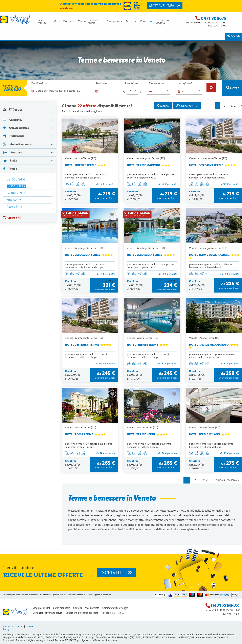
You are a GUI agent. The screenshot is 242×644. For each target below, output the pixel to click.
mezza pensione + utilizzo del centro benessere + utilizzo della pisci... (85, 176)
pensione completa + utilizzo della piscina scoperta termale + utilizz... (89, 445)
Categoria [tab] (13, 120)
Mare (57, 22)
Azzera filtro (14, 207)
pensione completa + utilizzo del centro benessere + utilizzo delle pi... (211, 266)
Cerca (233, 88)
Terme (82, 22)
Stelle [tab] (10, 160)
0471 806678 (214, 18)
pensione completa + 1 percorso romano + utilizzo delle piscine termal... (213, 356)
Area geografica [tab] (16, 128)
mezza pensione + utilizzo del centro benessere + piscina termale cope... (85, 266)
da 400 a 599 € (16, 193)
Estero (144, 22)
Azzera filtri (12, 218)
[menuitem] (44, 22)
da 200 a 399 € (16, 186)
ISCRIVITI (116, 573)
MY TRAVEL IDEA (165, 6)
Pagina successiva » (227, 480)
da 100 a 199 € (16, 179)
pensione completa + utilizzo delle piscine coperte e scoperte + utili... (151, 176)
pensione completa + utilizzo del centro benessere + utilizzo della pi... (87, 356)
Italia (129, 22)
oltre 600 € (14, 200)
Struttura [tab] (13, 152)
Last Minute (42, 22)
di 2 (233, 106)
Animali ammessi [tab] (17, 144)
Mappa (163, 106)
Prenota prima (93, 22)
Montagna (69, 22)
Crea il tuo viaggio (162, 22)
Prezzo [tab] (10, 169)
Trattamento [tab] (14, 136)
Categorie (113, 22)
